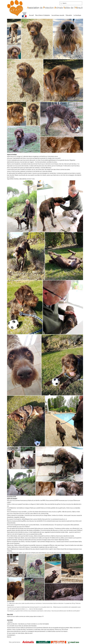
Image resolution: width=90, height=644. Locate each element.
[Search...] (71, 3)
